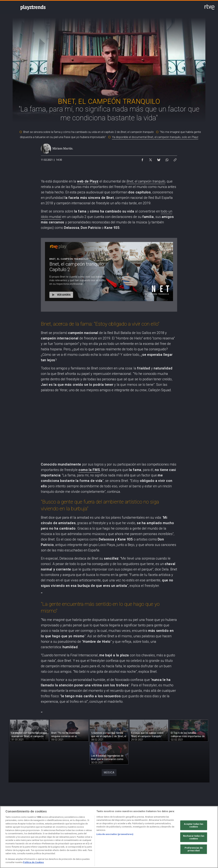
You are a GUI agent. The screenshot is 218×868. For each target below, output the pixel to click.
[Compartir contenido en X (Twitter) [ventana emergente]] (151, 159)
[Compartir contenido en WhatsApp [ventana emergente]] (167, 159)
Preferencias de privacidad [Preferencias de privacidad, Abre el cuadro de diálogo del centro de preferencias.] (194, 849)
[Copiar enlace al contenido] (175, 159)
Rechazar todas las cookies (194, 837)
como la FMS (89, 470)
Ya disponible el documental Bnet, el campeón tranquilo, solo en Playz (155, 137)
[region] (109, 837)
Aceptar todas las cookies (194, 825)
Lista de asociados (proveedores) (115, 834)
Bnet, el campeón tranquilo (146, 181)
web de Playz (88, 181)
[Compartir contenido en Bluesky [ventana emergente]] (159, 159)
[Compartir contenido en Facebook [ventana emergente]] (142, 159)
